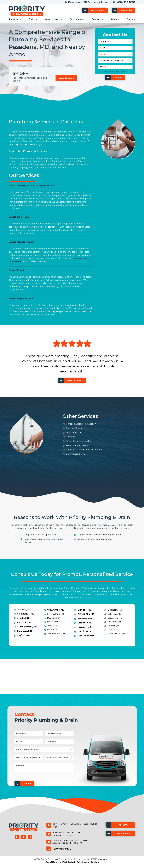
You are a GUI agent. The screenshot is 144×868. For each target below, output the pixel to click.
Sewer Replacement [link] (21, 298)
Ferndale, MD (85, 618)
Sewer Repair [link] (17, 270)
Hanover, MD (84, 627)
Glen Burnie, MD (26, 614)
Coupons (96, 19)
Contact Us (126, 10)
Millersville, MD (86, 636)
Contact (131, 19)
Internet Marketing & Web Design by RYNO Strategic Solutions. (72, 864)
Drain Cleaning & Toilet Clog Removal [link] (31, 186)
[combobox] (115, 61)
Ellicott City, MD (86, 614)
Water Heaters (53, 19)
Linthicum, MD (85, 631)
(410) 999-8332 (126, 2)
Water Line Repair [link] (20, 217)
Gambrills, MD (85, 623)
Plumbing (14, 19)
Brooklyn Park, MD (27, 627)
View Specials (66, 78)
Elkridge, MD (84, 610)
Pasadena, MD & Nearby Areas (89, 2)
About (114, 19)
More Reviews (74, 381)
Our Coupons (98, 10)
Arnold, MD (23, 618)
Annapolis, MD (25, 623)
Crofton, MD (24, 636)
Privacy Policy (104, 862)
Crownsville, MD (56, 610)
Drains (32, 19)
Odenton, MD (115, 610)
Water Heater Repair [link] (21, 242)
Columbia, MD (24, 631)
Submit (118, 77)
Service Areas (77, 19)
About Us (123, 827)
